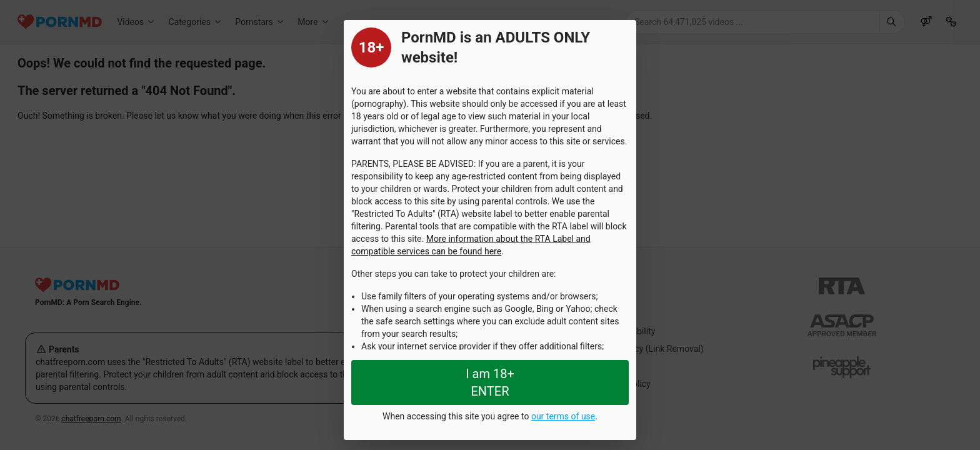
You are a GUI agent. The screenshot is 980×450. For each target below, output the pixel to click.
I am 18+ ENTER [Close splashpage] (490, 382)
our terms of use (563, 416)
